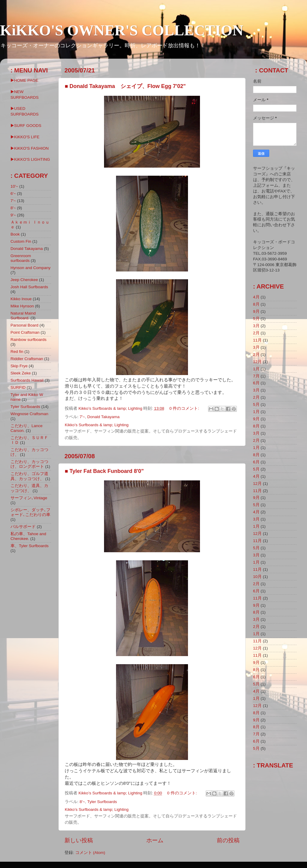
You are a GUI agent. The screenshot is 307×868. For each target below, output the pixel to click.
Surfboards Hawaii (27, 380)
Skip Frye (19, 366)
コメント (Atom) (90, 853)
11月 (257, 340)
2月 (256, 333)
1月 (256, 369)
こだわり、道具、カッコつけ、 (29, 488)
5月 (256, 319)
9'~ (13, 215)
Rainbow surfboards (28, 340)
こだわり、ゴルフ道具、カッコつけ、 (29, 476)
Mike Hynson (22, 306)
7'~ (82, 417)
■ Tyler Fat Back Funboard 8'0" (104, 471)
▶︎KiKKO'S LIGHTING (30, 159)
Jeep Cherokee (24, 280)
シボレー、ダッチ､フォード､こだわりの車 (30, 512)
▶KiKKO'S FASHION (30, 148)
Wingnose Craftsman (29, 414)
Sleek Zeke (21, 373)
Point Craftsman (25, 332)
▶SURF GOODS (26, 126)
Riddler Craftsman (27, 359)
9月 (256, 311)
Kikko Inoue (21, 299)
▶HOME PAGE (24, 80)
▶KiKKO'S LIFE (25, 137)
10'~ (14, 186)
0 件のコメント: (185, 408)
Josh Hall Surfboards (29, 287)
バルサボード (23, 527)
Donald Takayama (103, 417)
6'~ (13, 194)
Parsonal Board (24, 325)
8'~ (82, 802)
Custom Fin (21, 241)
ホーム (155, 840)
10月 (257, 577)
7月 (256, 376)
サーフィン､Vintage (29, 498)
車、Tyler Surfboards (30, 546)
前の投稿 (228, 840)
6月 (256, 383)
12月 (257, 362)
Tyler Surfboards (102, 802)
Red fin (17, 352)
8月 (256, 304)
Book (15, 234)
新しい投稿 (79, 840)
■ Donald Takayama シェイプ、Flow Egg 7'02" (125, 86)
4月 (256, 297)
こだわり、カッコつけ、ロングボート (29, 464)
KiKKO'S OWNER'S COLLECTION (122, 30)
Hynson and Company (31, 268)
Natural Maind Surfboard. (23, 316)
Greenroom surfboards (21, 258)
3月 (256, 326)
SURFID (18, 387)
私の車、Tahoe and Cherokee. (28, 536)
